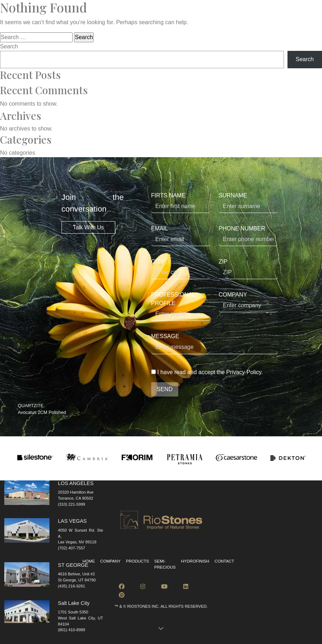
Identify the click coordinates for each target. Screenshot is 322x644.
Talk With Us (88, 227)
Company (110, 561)
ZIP (248, 269)
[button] (161, 629)
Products (138, 561)
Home (89, 561)
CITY (181, 269)
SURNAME (248, 203)
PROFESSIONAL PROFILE (181, 306)
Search (9, 46)
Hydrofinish (195, 561)
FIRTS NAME (181, 203)
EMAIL (181, 236)
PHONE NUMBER (248, 236)
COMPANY (248, 302)
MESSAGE (215, 344)
